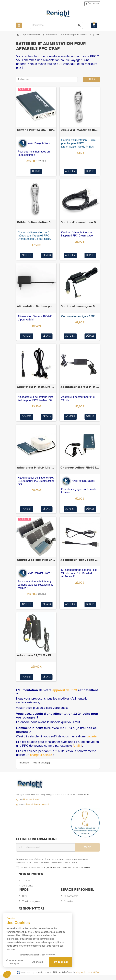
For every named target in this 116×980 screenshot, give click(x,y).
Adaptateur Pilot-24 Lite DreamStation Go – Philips (36, 468)
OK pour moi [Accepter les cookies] (61, 962)
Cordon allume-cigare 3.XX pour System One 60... (80, 306)
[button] (7, 974)
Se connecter (71, 896)
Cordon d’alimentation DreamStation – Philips (80, 222)
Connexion (92, 4)
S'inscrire (68, 901)
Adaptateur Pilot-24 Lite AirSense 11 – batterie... (80, 560)
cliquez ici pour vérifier (87, 973)
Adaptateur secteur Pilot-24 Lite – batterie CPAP (80, 387)
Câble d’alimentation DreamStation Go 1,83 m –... (80, 130)
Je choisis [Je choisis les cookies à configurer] (38, 962)
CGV (24, 896)
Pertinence (23, 79)
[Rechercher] (56, 25)
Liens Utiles (28, 886)
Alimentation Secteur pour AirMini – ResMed (36, 306)
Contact (26, 881)
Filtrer (91, 80)
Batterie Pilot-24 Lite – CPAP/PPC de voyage (36, 130)
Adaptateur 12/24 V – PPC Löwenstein (36, 656)
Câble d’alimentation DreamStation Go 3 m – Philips (36, 222)
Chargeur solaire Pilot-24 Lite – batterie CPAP (36, 560)
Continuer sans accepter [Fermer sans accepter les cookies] (15, 962)
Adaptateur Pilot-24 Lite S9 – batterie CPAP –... (36, 387)
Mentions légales (31, 901)
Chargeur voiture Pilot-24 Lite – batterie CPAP (80, 468)
